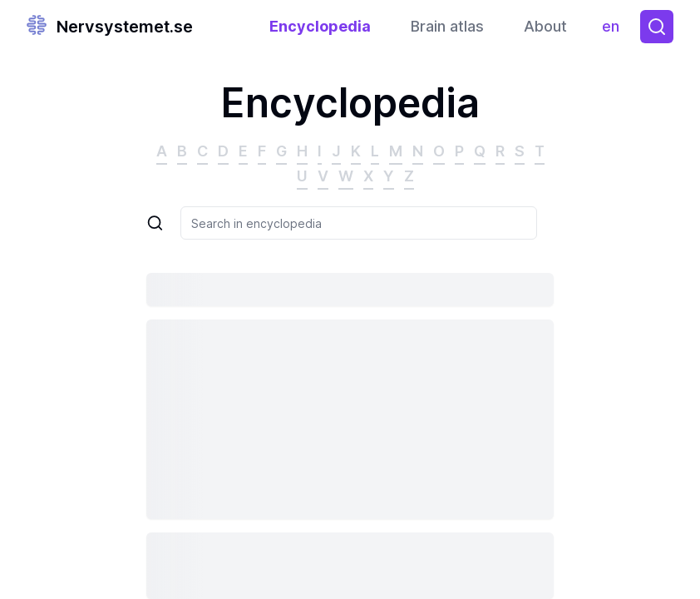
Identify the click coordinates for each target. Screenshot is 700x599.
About (545, 26)
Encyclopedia (320, 26)
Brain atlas (447, 26)
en (615, 30)
